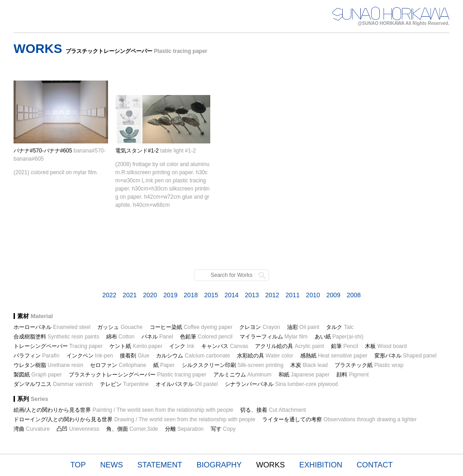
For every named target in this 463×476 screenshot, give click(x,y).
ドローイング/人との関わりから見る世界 (135, 419)
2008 (354, 295)
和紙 (304, 375)
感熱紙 (334, 356)
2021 (130, 295)
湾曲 (32, 429)
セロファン (118, 365)
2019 (170, 295)
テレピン (124, 384)
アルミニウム (243, 375)
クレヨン (260, 327)
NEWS (112, 465)
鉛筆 (345, 346)
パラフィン (36, 356)
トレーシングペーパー (58, 346)
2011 (293, 295)
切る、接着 (273, 410)
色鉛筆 (206, 337)
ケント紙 (136, 346)
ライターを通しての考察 (339, 419)
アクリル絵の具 (289, 346)
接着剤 (135, 356)
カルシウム (193, 356)
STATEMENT (160, 465)
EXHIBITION (321, 465)
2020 (150, 295)
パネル (157, 337)
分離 (184, 429)
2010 (313, 295)
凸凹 (78, 429)
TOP (78, 465)
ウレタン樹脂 (48, 365)
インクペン (90, 356)
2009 (333, 295)
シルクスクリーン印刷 (233, 365)
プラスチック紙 (369, 365)
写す (223, 429)
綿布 (120, 337)
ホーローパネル (52, 327)
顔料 (352, 375)
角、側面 (132, 429)
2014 (231, 295)
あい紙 (339, 337)
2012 (272, 295)
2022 (109, 295)
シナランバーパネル (281, 384)
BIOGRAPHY (219, 465)
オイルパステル (187, 384)
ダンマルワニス (53, 384)
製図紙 (38, 375)
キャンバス (225, 346)
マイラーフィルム (274, 337)
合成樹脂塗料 (56, 337)
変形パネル (405, 356)
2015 (211, 295)
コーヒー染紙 (191, 327)
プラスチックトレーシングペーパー (137, 375)
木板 (386, 346)
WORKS (270, 465)
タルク (340, 327)
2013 (252, 295)
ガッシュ (120, 327)
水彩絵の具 (265, 356)
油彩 (303, 327)
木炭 (309, 365)
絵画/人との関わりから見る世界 (123, 410)
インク (182, 346)
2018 (191, 295)
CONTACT (375, 465)
